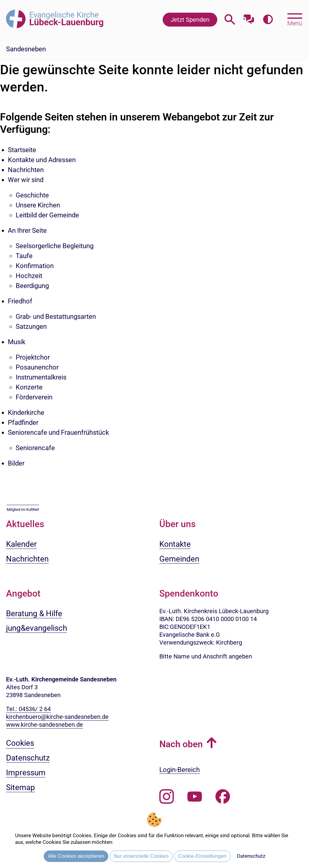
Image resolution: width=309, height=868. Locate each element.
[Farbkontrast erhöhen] (268, 19)
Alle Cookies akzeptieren (76, 856)
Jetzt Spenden (190, 20)
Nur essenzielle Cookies (141, 856)
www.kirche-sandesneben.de (45, 725)
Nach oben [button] (181, 744)
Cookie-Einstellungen (202, 856)
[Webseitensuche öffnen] (230, 19)
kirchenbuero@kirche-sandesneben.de (57, 717)
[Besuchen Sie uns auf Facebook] (223, 797)
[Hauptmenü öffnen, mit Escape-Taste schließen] (295, 19)
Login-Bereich (180, 770)
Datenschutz (251, 856)
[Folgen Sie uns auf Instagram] (167, 797)
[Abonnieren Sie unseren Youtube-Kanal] (195, 797)
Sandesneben (26, 49)
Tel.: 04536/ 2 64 (28, 709)
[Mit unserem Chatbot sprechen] (249, 17)
